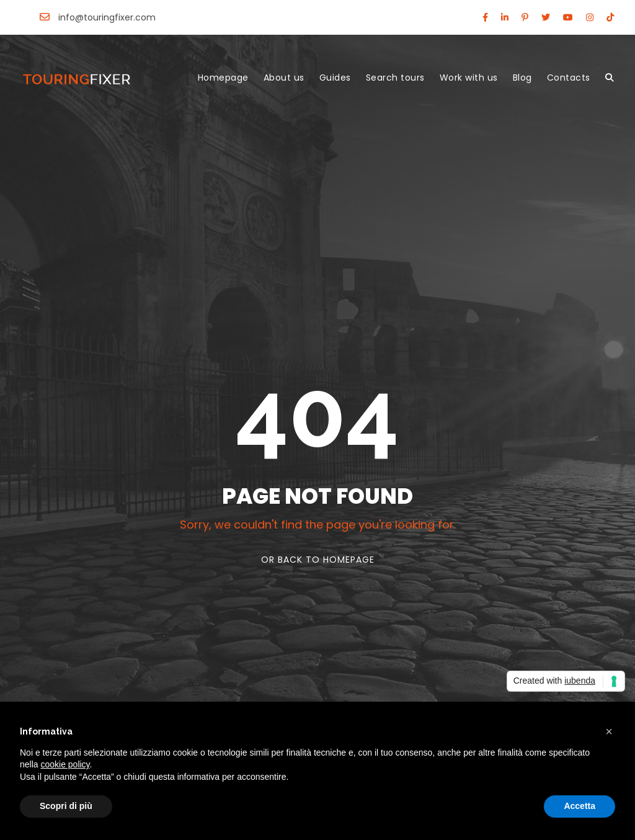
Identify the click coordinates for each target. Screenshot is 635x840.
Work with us (469, 78)
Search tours (395, 78)
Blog (522, 78)
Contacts (569, 78)
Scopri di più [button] (66, 806)
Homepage (223, 78)
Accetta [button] (579, 806)
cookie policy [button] (65, 764)
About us (284, 78)
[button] (609, 731)
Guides (335, 78)
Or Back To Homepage (318, 560)
